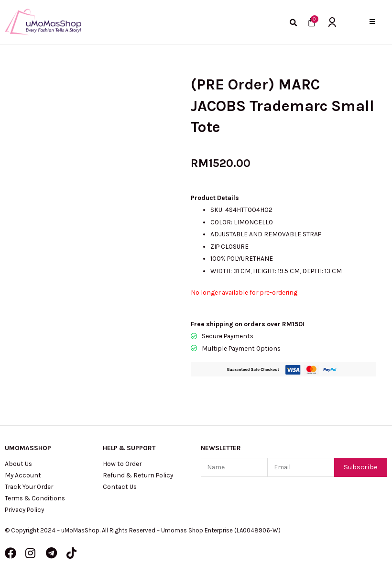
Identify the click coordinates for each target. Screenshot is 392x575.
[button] (372, 22)
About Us (18, 464)
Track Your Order (29, 487)
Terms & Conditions (35, 498)
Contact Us (120, 487)
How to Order (122, 464)
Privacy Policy (24, 509)
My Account (23, 475)
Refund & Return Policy (138, 475)
